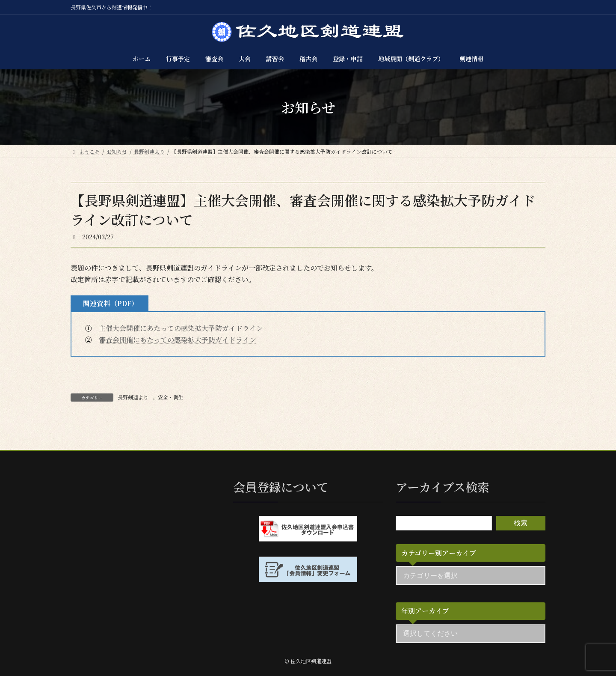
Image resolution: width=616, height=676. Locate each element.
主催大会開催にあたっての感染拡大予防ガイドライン (181, 328)
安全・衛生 (171, 397)
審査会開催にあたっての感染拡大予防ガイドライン (178, 340)
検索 (521, 523)
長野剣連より (133, 397)
